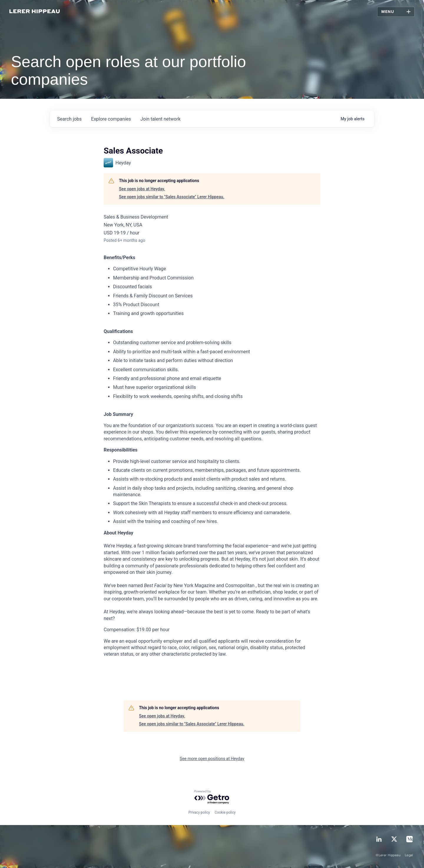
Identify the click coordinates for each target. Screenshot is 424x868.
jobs (69, 119)
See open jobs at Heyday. (142, 189)
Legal (409, 855)
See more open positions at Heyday (212, 759)
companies (111, 119)
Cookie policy (225, 812)
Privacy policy (199, 812)
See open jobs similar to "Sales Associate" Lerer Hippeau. (172, 197)
